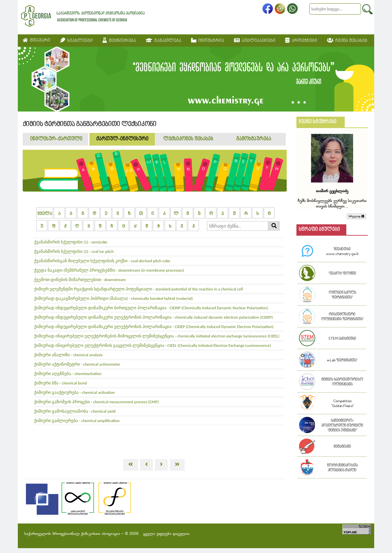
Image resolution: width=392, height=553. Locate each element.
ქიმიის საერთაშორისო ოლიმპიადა (342, 382)
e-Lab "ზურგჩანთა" (342, 361)
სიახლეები (76, 41)
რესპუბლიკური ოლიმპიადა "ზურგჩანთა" (342, 317)
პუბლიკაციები (255, 41)
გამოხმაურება (254, 139)
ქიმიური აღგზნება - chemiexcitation (68, 374)
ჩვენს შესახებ (347, 41)
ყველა (45, 214)
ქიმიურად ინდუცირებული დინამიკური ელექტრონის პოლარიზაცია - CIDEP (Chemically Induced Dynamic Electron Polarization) (154, 327)
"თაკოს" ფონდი (342, 274)
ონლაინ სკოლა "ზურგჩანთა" (342, 295)
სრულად (356, 216)
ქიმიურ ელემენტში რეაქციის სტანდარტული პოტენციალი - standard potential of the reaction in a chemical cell (138, 289)
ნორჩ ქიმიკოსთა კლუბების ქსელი (342, 468)
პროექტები (301, 41)
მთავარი (36, 40)
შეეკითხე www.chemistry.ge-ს (342, 252)
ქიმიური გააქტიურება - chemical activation (74, 392)
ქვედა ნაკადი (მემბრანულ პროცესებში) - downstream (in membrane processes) (109, 270)
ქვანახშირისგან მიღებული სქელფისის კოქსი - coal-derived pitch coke (102, 261)
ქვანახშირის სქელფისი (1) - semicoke (71, 242)
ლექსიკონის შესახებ (188, 139)
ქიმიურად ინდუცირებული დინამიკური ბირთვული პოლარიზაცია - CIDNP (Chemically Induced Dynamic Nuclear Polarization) (151, 308)
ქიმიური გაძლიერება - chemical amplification (77, 421)
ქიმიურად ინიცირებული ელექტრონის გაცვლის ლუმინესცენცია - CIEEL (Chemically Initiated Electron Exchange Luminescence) (153, 345)
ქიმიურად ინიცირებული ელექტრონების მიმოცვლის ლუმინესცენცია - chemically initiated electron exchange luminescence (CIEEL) (157, 336)
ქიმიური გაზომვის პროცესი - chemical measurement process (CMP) (96, 402)
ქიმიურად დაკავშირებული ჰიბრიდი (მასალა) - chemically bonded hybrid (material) (113, 298)
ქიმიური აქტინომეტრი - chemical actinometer (77, 364)
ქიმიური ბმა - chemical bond (60, 383)
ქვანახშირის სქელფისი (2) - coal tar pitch (74, 251)
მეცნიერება (119, 41)
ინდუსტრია (208, 41)
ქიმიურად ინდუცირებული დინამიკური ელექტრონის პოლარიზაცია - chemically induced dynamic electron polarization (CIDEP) (153, 317)
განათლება (164, 41)
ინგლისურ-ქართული (56, 139)
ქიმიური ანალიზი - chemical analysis (68, 355)
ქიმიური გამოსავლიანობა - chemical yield (75, 411)
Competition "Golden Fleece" (342, 404)
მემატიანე (342, 447)
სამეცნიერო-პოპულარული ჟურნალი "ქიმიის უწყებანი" (342, 426)
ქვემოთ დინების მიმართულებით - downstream (80, 280)
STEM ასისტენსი (342, 339)
